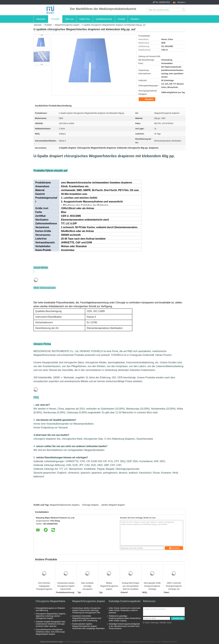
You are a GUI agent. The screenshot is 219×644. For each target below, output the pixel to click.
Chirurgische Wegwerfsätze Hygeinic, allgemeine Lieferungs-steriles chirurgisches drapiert (51, 616)
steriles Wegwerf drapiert (113, 505)
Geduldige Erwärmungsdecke (125, 601)
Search (184, 10)
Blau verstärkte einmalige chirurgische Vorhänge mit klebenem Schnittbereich (87, 586)
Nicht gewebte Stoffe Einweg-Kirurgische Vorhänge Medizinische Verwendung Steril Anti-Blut (152, 586)
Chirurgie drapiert (90, 505)
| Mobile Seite (165, 623)
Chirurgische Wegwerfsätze (50, 601)
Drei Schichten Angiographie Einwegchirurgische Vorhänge (44, 586)
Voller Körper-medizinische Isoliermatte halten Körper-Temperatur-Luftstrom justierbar (125, 610)
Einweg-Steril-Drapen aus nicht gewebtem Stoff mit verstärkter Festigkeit (131, 586)
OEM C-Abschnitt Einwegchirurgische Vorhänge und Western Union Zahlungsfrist (174, 586)
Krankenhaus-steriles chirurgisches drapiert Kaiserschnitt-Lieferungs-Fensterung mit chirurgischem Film (66, 586)
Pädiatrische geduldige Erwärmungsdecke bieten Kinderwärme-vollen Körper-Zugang (125, 618)
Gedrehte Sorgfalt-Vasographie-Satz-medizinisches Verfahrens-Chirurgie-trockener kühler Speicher (51, 624)
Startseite (41, 19)
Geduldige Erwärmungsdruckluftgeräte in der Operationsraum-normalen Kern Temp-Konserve (124, 626)
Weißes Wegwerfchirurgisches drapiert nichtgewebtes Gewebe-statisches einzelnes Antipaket (109, 586)
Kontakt (121, 19)
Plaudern (135, 19)
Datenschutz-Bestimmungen (52, 642)
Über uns (69, 19)
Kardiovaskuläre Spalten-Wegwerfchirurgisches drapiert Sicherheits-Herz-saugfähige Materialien (88, 626)
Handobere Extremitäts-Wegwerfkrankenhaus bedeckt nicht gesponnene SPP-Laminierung (87, 618)
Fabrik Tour (85, 19)
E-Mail (146, 623)
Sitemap (154, 623)
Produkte (55, 19)
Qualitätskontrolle (104, 19)
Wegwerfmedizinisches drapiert (64, 505)
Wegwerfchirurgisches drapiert (67, 25)
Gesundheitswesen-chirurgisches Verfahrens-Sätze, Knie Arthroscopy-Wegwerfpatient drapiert (50, 632)
